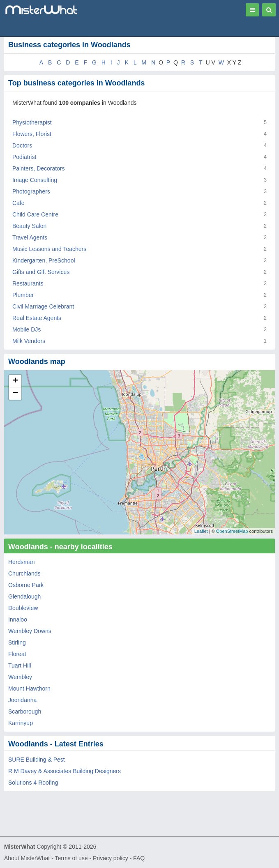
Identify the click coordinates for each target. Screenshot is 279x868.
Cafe (18, 203)
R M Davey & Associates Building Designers (65, 771)
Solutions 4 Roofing (33, 783)
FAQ (139, 858)
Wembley (20, 677)
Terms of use (71, 858)
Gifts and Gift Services (41, 272)
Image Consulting (35, 180)
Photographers (31, 191)
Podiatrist (24, 157)
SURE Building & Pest (37, 760)
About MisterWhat (27, 858)
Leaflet (201, 531)
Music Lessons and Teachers (49, 249)
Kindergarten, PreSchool (44, 260)
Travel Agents (30, 237)
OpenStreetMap (232, 531)
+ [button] (15, 381)
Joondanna (22, 700)
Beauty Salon (29, 226)
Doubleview (23, 608)
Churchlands (24, 573)
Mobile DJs (27, 329)
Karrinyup (21, 723)
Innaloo (18, 619)
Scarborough (25, 711)
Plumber (23, 295)
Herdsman (22, 562)
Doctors (22, 145)
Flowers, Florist (32, 134)
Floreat (17, 654)
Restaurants (28, 283)
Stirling (17, 642)
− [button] (15, 394)
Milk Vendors (29, 341)
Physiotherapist (32, 122)
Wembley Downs (30, 631)
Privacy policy (111, 858)
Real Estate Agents (37, 318)
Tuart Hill (20, 665)
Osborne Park (26, 585)
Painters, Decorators (39, 168)
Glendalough (24, 596)
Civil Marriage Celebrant (43, 306)
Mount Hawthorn (29, 688)
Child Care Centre (35, 214)
